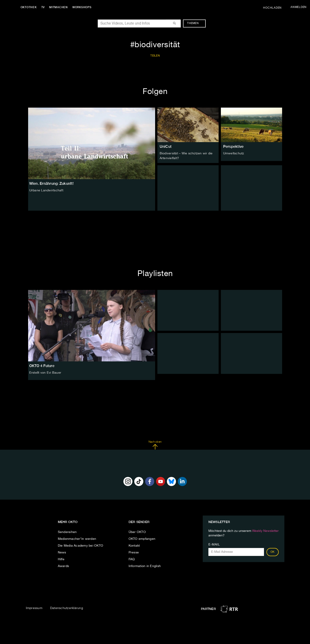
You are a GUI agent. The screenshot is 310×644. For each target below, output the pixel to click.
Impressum (34, 608)
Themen (195, 23)
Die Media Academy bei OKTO (81, 545)
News (62, 552)
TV (44, 7)
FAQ (132, 559)
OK (273, 552)
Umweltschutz (234, 153)
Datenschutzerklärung (67, 608)
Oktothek (30, 7)
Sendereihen (67, 532)
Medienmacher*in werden (77, 538)
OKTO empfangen (142, 538)
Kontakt (134, 545)
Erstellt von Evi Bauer (45, 373)
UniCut (166, 147)
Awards (63, 566)
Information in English (145, 566)
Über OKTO (137, 532)
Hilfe (61, 559)
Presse (134, 552)
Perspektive (233, 147)
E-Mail (214, 544)
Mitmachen (60, 7)
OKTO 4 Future (42, 366)
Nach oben (155, 445)
